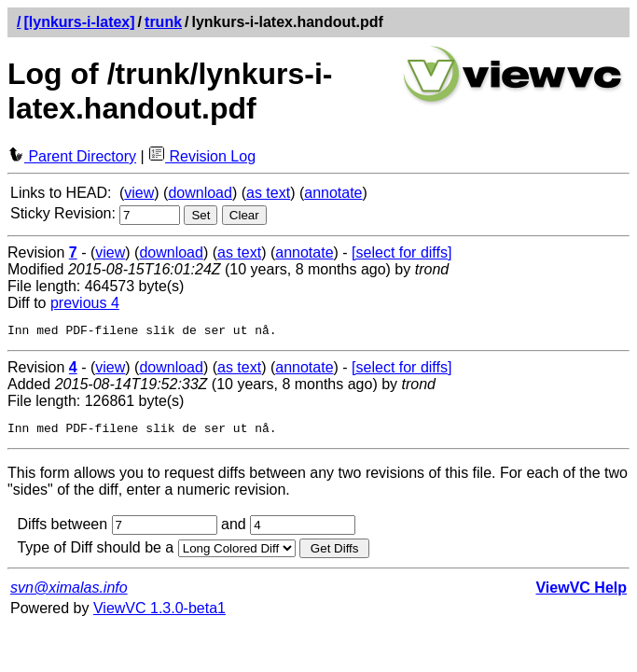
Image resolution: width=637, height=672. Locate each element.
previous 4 (85, 303)
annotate (333, 193)
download (200, 193)
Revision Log (202, 156)
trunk (163, 22)
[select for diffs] (402, 252)
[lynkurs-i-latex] (79, 22)
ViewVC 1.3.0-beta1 (159, 614)
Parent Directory (72, 156)
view (139, 193)
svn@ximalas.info (69, 593)
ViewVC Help (581, 593)
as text (268, 193)
